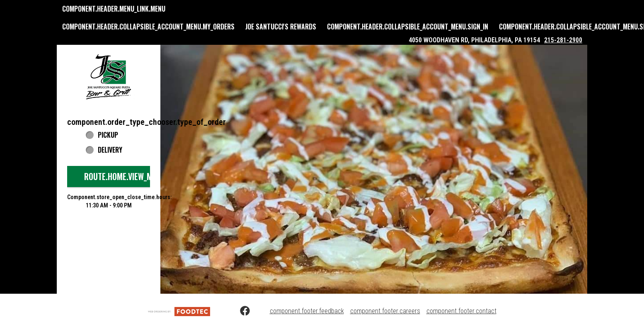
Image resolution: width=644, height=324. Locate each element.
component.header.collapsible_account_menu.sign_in (408, 27)
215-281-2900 (563, 40)
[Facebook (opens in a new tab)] (240, 311)
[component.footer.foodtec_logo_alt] (179, 311)
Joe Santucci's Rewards (281, 27)
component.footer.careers (385, 311)
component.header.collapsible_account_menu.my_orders (148, 27)
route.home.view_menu (125, 176)
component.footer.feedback (307, 311)
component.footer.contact (461, 311)
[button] (109, 76)
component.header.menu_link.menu (114, 9)
